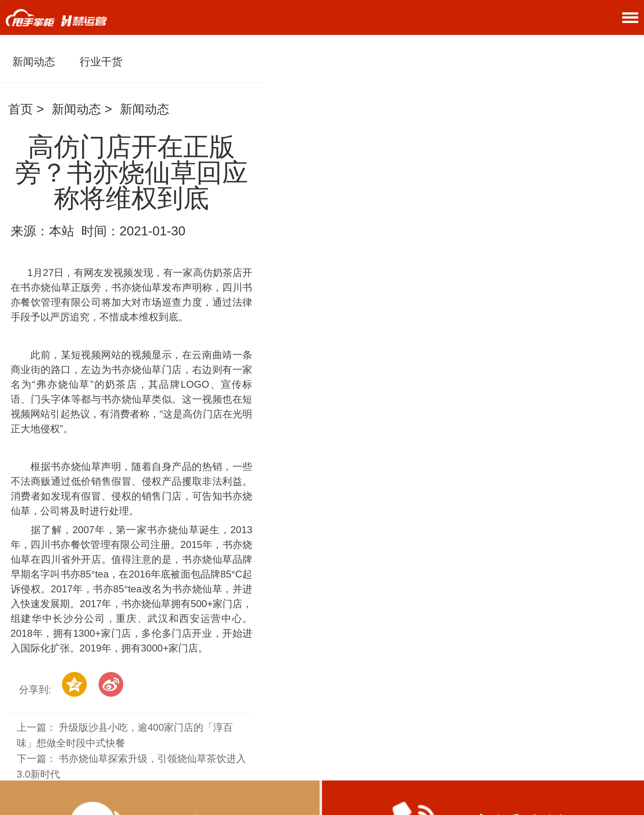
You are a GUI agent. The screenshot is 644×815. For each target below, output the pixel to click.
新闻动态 (34, 62)
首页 (21, 109)
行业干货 (101, 62)
